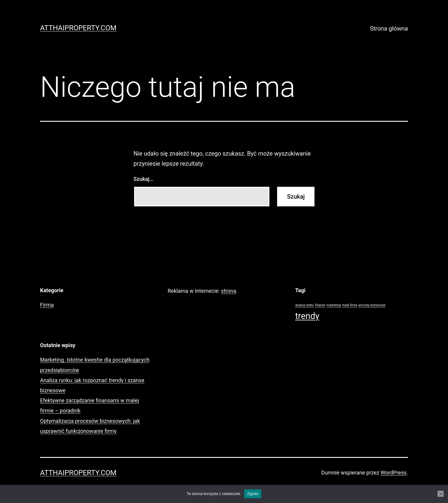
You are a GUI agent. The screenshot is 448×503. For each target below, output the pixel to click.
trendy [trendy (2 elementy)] (307, 316)
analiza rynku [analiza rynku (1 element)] (304, 305)
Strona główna (389, 29)
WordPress (394, 473)
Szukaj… (143, 179)
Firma (47, 305)
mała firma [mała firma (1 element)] (350, 305)
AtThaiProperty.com (78, 28)
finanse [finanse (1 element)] (320, 305)
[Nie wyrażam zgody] (441, 494)
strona (229, 291)
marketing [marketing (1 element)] (334, 305)
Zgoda (253, 494)
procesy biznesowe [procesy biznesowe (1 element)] (372, 305)
